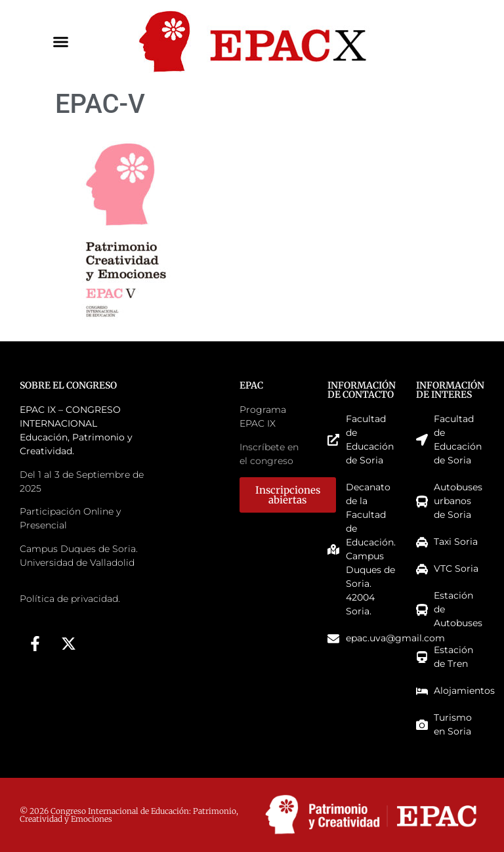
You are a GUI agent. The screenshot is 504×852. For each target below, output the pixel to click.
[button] (61, 42)
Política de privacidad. (70, 599)
